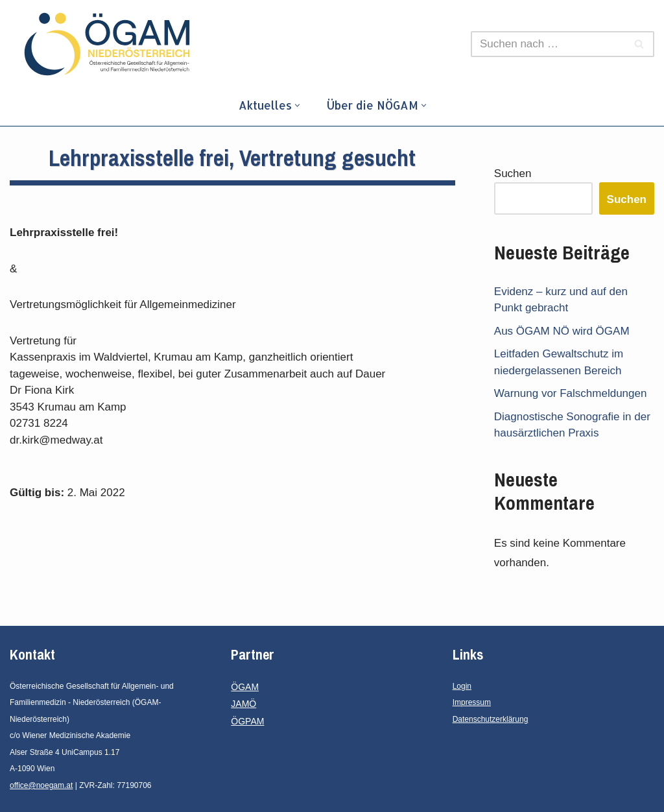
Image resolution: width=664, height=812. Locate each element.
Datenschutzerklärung (491, 719)
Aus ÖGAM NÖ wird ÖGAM (562, 331)
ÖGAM (245, 687)
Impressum (472, 702)
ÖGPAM (247, 721)
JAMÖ (243, 704)
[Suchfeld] (548, 44)
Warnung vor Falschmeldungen (571, 393)
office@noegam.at (41, 785)
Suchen (513, 173)
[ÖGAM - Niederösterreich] (110, 44)
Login (462, 686)
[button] (297, 105)
